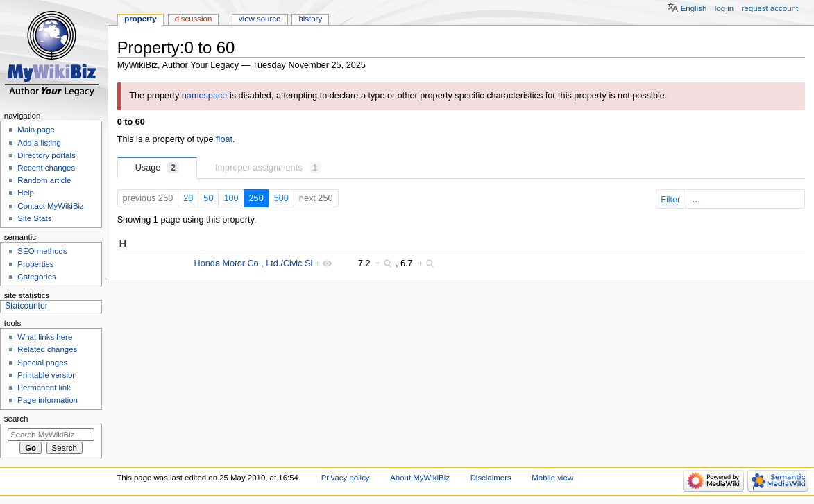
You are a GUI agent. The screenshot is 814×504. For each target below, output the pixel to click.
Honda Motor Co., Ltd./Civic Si (254, 263)
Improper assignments (268, 168)
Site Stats (34, 218)
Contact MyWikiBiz (50, 206)
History (310, 19)
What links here (45, 337)
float (224, 139)
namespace (205, 96)
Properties (35, 264)
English (694, 8)
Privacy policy (346, 478)
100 (231, 198)
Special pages (42, 363)
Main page (36, 130)
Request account (770, 8)
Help (26, 193)
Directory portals (46, 155)
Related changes (47, 349)
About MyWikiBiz (420, 478)
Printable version (47, 375)
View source (260, 19)
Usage (157, 168)
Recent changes (46, 168)
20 (188, 198)
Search (16, 419)
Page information (48, 400)
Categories (36, 277)
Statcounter (26, 306)
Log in (724, 8)
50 (208, 198)
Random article (44, 180)
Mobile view (552, 478)
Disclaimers (491, 478)
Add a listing (39, 143)
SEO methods (42, 251)
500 (281, 198)
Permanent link (44, 388)
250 (256, 198)
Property (140, 19)
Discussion (193, 19)
